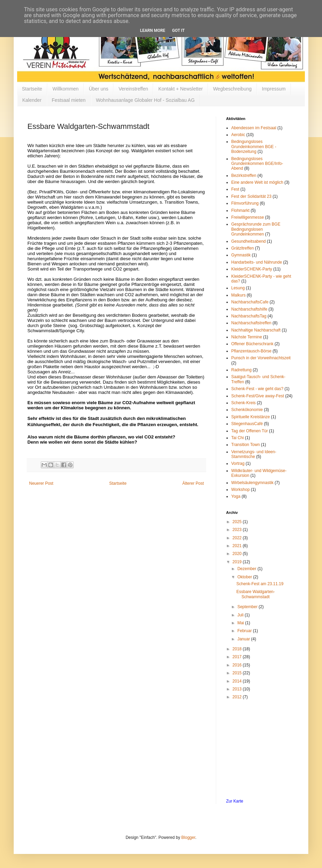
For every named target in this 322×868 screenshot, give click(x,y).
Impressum (274, 89)
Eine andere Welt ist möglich (257, 182)
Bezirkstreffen (244, 176)
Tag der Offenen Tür (250, 431)
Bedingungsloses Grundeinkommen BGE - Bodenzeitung (254, 147)
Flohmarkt (240, 210)
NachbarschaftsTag (249, 316)
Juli (241, 615)
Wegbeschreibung (232, 89)
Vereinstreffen (133, 89)
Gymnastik (241, 255)
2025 (238, 522)
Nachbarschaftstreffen (251, 323)
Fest (235, 189)
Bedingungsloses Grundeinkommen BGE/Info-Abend (257, 164)
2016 (238, 665)
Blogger (188, 837)
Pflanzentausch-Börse (251, 351)
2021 (238, 546)
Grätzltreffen (243, 248)
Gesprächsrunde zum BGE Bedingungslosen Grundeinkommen (256, 229)
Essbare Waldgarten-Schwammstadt (256, 594)
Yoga (236, 496)
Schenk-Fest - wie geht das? (257, 389)
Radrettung (241, 370)
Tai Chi (238, 438)
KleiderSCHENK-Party (252, 269)
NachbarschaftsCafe (250, 302)
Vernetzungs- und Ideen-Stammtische (254, 454)
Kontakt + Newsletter (181, 89)
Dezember (247, 569)
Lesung (238, 288)
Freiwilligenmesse (247, 217)
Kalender (32, 100)
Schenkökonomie (247, 410)
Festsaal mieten (69, 100)
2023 (238, 530)
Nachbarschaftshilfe (249, 309)
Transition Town (245, 445)
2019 (238, 562)
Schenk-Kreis (243, 403)
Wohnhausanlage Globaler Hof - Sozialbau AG (145, 100)
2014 (238, 681)
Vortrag (238, 463)
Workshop (240, 490)
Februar (245, 631)
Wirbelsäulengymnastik (252, 483)
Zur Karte (235, 801)
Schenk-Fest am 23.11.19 (260, 584)
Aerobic (238, 135)
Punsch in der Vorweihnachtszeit (261, 358)
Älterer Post (193, 483)
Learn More (153, 31)
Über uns (98, 89)
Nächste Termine (247, 337)
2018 (238, 649)
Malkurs (238, 295)
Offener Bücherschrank (252, 344)
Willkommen (65, 89)
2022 (238, 538)
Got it (178, 31)
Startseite (32, 89)
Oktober (245, 577)
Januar (244, 639)
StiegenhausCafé (247, 424)
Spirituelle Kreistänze (251, 417)
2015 (238, 673)
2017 (238, 657)
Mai (241, 623)
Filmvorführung (245, 203)
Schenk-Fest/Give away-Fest (258, 396)
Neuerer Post (41, 483)
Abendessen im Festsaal (254, 128)
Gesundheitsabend (249, 241)
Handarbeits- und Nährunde (257, 262)
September (248, 607)
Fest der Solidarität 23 (251, 196)
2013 (238, 689)
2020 (238, 554)
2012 (238, 697)
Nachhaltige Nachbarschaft (256, 330)
